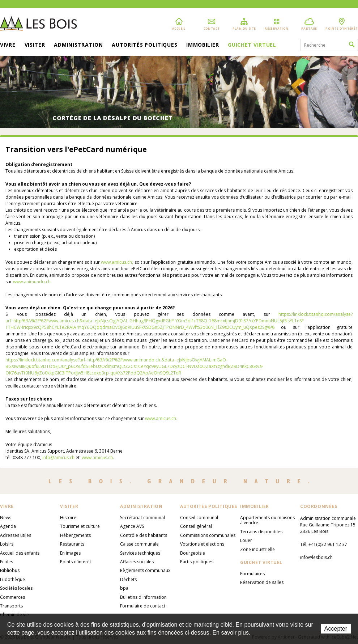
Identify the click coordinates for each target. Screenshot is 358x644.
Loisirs (7, 544)
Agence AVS (132, 526)
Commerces (12, 597)
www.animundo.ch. (32, 282)
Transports (11, 606)
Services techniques (140, 553)
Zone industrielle (257, 549)
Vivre (8, 45)
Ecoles (7, 562)
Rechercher (352, 45)
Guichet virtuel (252, 45)
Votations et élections (202, 544)
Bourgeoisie (193, 553)
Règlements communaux (145, 570)
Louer (246, 540)
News (6, 518)
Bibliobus (10, 570)
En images (70, 553)
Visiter (35, 45)
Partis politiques (197, 562)
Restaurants (72, 544)
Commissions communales (208, 535)
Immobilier (203, 45)
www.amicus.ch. (161, 418)
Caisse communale (139, 544)
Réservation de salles (262, 582)
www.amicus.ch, (117, 262)
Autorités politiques (144, 45)
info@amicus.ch (58, 457)
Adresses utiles (16, 535)
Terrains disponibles (261, 532)
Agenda (8, 526)
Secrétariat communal (142, 518)
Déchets (128, 579)
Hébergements (75, 535)
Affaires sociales (137, 562)
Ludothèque (12, 579)
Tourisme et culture (80, 526)
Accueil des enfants (20, 553)
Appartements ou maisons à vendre (267, 520)
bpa (124, 588)
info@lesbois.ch (316, 557)
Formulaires (252, 574)
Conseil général (196, 526)
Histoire (68, 518)
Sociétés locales (16, 588)
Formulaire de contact (143, 606)
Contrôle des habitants (144, 535)
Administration (78, 45)
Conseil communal (199, 518)
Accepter (336, 629)
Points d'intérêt (76, 562)
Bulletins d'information (143, 597)
